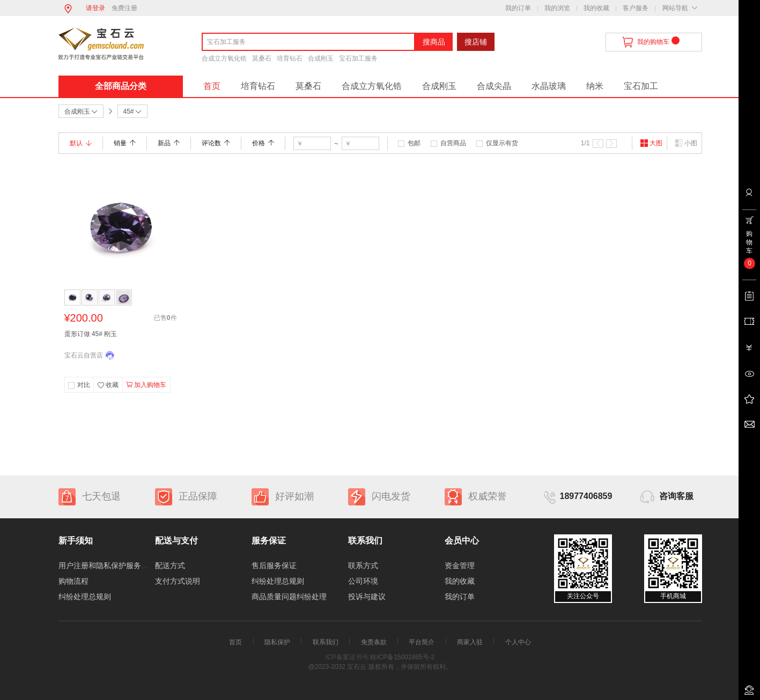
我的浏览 (557, 8)
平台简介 (422, 642)
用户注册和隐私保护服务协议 (107, 565)
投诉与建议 (367, 597)
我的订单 (518, 8)
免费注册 (124, 8)
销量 (125, 143)
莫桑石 (262, 58)
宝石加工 (641, 86)
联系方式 (363, 565)
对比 (84, 385)
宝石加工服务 (358, 58)
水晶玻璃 (549, 86)
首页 (212, 86)
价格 (263, 143)
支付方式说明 (178, 581)
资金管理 (460, 565)
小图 (686, 143)
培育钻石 (290, 58)
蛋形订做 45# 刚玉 (91, 334)
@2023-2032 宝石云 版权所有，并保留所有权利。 (380, 667)
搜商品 (434, 42)
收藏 (108, 385)
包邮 (414, 143)
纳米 (595, 86)
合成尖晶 (494, 86)
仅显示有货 (502, 143)
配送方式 (170, 565)
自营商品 (453, 143)
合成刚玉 (321, 58)
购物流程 (73, 581)
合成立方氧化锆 (224, 58)
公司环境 (363, 581)
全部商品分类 (121, 86)
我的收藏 (596, 8)
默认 (81, 143)
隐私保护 (277, 642)
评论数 (216, 143)
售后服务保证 (274, 565)
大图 (651, 143)
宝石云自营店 (84, 355)
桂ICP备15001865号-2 (402, 657)
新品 (169, 143)
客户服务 (636, 8)
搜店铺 (476, 42)
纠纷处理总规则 (85, 597)
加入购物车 (146, 385)
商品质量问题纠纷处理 (289, 597)
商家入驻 (470, 642)
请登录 (95, 8)
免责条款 (374, 642)
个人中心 (518, 642)
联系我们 (326, 642)
